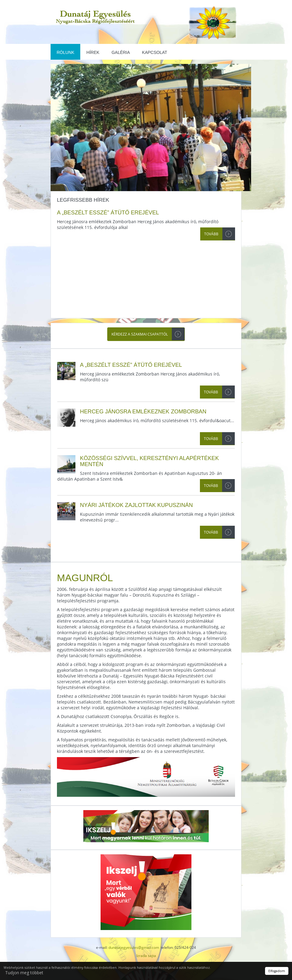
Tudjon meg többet (24, 973)
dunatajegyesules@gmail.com (134, 947)
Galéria (121, 52)
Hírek (93, 52)
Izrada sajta (146, 956)
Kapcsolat (155, 52)
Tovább (211, 234)
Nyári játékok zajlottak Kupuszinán (136, 505)
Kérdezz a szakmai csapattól (140, 334)
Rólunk (65, 52)
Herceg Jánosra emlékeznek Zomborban (143, 412)
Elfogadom (277, 971)
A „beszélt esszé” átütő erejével (108, 213)
